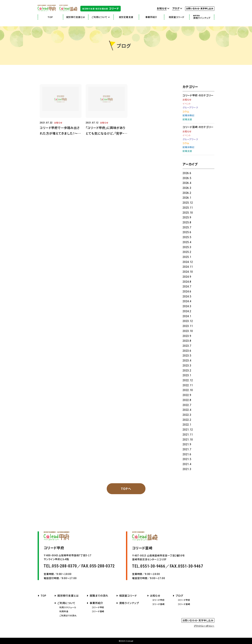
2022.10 (188, 390)
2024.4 (187, 301)
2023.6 (187, 351)
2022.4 (187, 410)
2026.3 (187, 188)
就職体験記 (189, 115)
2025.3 (187, 247)
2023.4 (187, 360)
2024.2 (187, 311)
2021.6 (187, 454)
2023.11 (188, 326)
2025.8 (187, 222)
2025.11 (188, 208)
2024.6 (187, 291)
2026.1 (187, 198)
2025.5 (187, 237)
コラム (186, 111)
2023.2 (187, 370)
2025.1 (187, 257)
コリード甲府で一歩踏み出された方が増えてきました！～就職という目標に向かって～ (60, 131)
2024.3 (187, 306)
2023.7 (187, 346)
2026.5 (187, 178)
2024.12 (188, 262)
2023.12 (188, 321)
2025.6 (187, 232)
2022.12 (188, 380)
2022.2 (187, 420)
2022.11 (188, 385)
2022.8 (187, 400)
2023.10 (188, 331)
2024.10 (188, 272)
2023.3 (187, 365)
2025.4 (187, 242)
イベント (187, 104)
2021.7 (187, 449)
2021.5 (187, 459)
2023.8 (187, 341)
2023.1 (187, 375)
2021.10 (188, 439)
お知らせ (58, 123)
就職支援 (187, 119)
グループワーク (190, 107)
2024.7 (187, 286)
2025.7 (187, 227)
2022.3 (187, 415)
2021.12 (188, 430)
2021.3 (187, 469)
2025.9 (187, 217)
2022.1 (187, 425)
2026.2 (187, 193)
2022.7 (187, 405)
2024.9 (187, 277)
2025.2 (187, 252)
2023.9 (187, 336)
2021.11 (188, 434)
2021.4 (187, 464)
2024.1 (187, 316)
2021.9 (187, 444)
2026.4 (187, 183)
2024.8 (187, 282)
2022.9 (187, 395)
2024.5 (187, 296)
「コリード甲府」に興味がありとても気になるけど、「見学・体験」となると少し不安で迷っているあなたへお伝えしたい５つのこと (106, 131)
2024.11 (188, 267)
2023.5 (187, 355)
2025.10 (188, 213)
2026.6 (187, 173)
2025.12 (188, 203)
